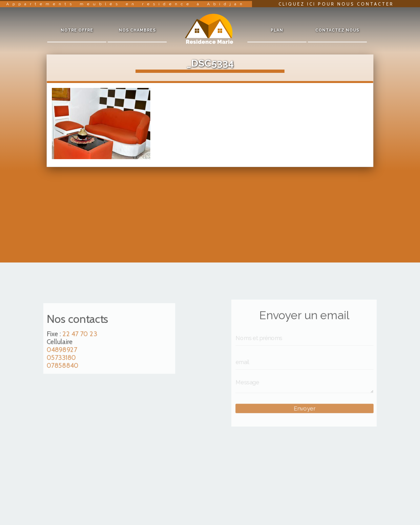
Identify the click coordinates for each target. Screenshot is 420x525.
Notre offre (77, 30)
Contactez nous (337, 30)
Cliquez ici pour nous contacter (336, 4)
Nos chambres (137, 30)
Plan (277, 30)
